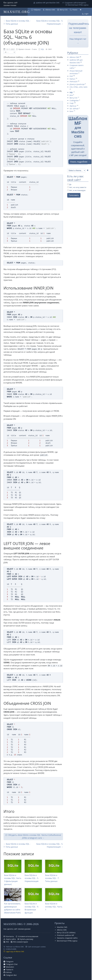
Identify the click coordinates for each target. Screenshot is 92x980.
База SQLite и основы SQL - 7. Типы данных (52, 878)
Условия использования (28, 936)
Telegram (10, 962)
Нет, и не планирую (76, 190)
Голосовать (74, 195)
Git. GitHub (74, 109)
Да (69, 184)
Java (71, 95)
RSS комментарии (21, 942)
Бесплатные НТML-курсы (78, 5)
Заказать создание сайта (67, 938)
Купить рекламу (27, 939)
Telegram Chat (12, 964)
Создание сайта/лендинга (75, 3)
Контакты (10, 936)
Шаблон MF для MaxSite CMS (48, 3)
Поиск (75, 10)
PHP (71, 76)
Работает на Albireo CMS (15, 947)
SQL (43, 49)
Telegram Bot (11, 975)
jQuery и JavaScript (77, 84)
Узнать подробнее (79, 162)
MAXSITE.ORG (17, 12)
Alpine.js (73, 106)
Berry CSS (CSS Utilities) (66, 933)
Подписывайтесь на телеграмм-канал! (79, 28)
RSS (7, 942)
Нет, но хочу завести (77, 187)
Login (86, 14)
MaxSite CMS (62, 927)
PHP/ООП (73, 82)
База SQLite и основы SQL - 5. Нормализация (32, 878)
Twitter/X (10, 970)
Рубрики (37, 10)
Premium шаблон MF (66, 935)
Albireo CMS (50, 10)
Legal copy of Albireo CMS (15, 951)
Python (72, 79)
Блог (71, 111)
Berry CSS (64, 10)
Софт (72, 103)
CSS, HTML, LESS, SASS (78, 87)
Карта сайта (11, 939)
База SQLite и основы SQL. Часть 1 (54, 907)
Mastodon (10, 967)
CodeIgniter (74, 100)
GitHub (9, 972)
